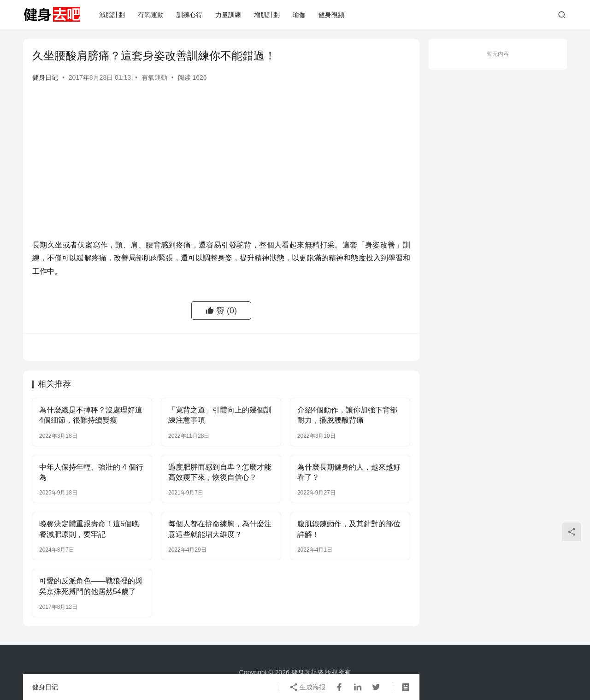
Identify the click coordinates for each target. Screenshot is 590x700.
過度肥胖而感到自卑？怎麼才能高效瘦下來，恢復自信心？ (220, 472)
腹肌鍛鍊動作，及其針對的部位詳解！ (349, 529)
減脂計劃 (112, 15)
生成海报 (307, 687)
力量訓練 (228, 15)
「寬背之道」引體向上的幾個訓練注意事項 (220, 415)
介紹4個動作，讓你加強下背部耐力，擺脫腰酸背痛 (347, 415)
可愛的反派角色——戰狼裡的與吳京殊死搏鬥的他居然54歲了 (91, 586)
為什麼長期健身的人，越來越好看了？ (349, 472)
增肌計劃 (267, 15)
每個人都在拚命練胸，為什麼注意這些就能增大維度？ (220, 529)
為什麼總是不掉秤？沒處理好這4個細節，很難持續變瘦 (91, 415)
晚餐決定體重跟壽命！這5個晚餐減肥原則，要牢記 (89, 529)
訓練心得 (189, 15)
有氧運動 (151, 15)
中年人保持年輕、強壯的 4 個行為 (91, 472)
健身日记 (45, 77)
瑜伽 (299, 15)
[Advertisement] (221, 170)
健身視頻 (331, 15)
